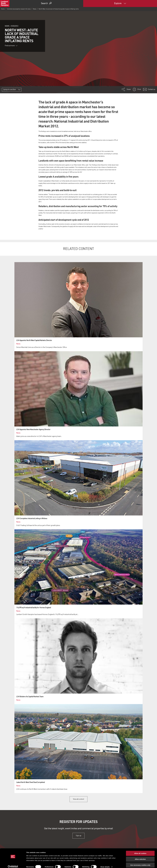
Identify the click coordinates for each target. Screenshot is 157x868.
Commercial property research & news (19, 9)
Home (3, 9)
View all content (79, 799)
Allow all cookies (140, 850)
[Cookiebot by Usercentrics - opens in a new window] (13, 864)
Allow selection (140, 856)
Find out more (11, 46)
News (35, 9)
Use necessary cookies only (140, 862)
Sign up (78, 836)
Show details (105, 864)
